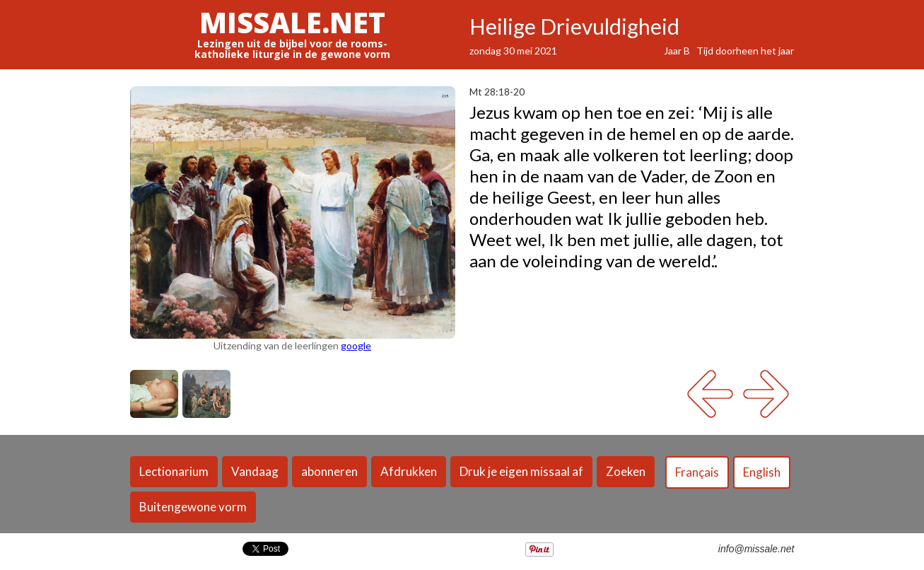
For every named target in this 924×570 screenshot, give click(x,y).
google (356, 345)
